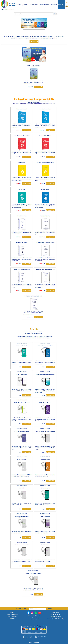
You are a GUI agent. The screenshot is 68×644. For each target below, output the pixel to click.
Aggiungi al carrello (38, 87)
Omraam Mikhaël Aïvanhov (12, 615)
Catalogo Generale (34, 41)
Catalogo (19, 4)
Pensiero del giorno (45, 4)
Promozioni (25, 4)
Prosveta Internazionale (12, 617)
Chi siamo (12, 612)
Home (2, 9)
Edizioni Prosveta (32, 642)
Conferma (49, 609)
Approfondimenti (34, 4)
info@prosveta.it (57, 617)
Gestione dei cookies (34, 620)
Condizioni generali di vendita (34, 616)
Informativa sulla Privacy (34, 618)
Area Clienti (61, 4)
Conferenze (54, 4)
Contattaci (12, 619)
